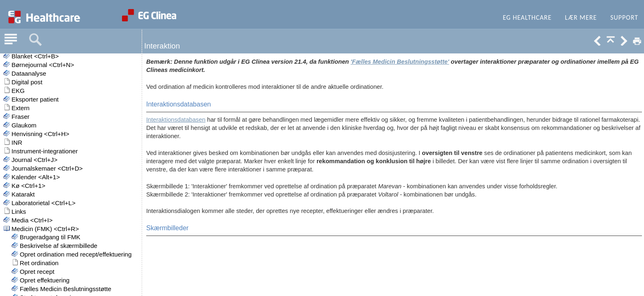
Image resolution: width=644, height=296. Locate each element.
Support (624, 17)
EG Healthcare (527, 17)
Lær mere (581, 17)
